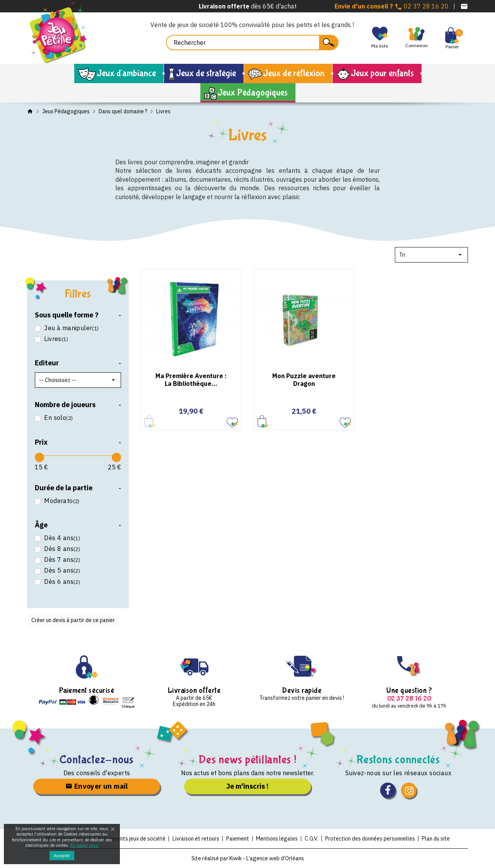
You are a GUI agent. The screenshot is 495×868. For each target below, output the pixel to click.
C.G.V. (312, 839)
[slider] (39, 457)
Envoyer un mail (97, 786)
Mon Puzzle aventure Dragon (304, 379)
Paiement (238, 839)
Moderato (61, 501)
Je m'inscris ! (247, 786)
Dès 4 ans (61, 538)
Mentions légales (277, 839)
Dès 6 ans (61, 582)
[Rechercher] (252, 43)
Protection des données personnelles (370, 839)
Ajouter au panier (263, 421)
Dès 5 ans (61, 570)
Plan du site (436, 839)
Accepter (62, 856)
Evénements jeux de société (132, 839)
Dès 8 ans (61, 549)
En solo (58, 418)
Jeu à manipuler (71, 328)
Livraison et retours (196, 839)
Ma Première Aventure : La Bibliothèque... (191, 379)
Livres (55, 339)
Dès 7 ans (61, 560)
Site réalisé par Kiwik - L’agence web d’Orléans (248, 858)
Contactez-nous (97, 760)
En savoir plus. (85, 845)
